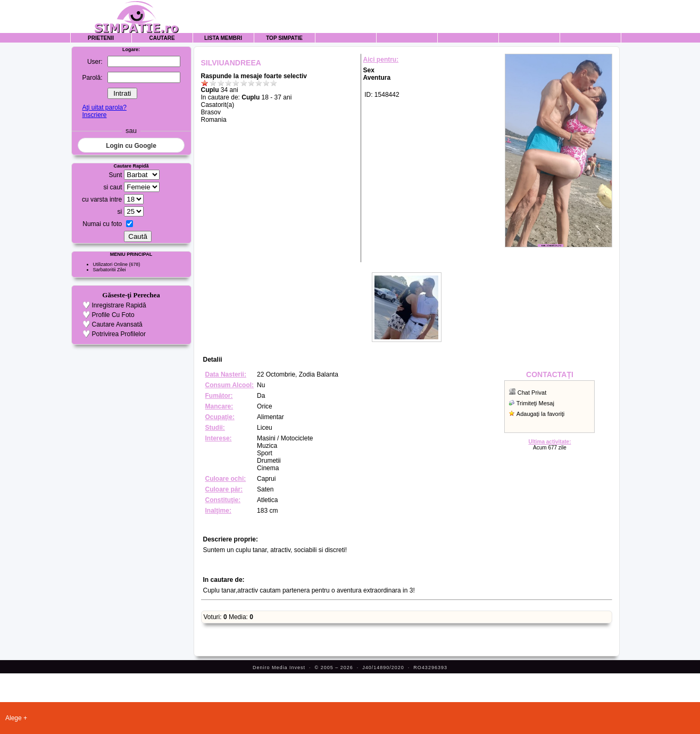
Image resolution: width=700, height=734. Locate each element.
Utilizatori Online (111, 264)
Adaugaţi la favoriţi (541, 414)
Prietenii (101, 38)
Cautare (162, 38)
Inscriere (95, 115)
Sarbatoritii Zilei (110, 270)
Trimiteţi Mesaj (535, 403)
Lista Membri (223, 38)
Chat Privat (532, 393)
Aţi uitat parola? (105, 107)
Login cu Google (131, 146)
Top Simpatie (284, 38)
